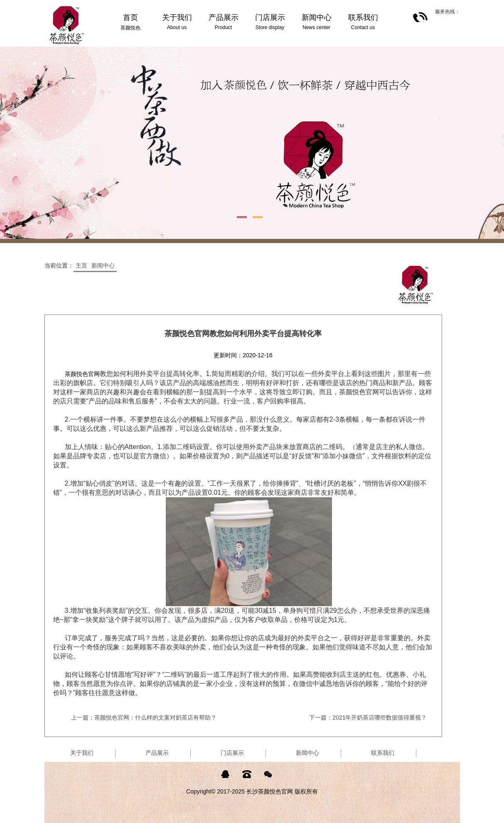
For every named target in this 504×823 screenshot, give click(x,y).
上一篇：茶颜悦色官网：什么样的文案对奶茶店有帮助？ (144, 717)
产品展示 (157, 753)
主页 (81, 265)
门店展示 (232, 753)
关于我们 (82, 753)
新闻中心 (103, 265)
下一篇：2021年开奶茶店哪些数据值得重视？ (368, 717)
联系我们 (383, 753)
